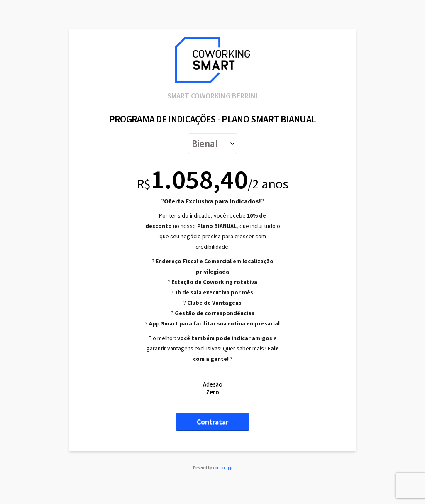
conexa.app (223, 468)
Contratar (212, 422)
